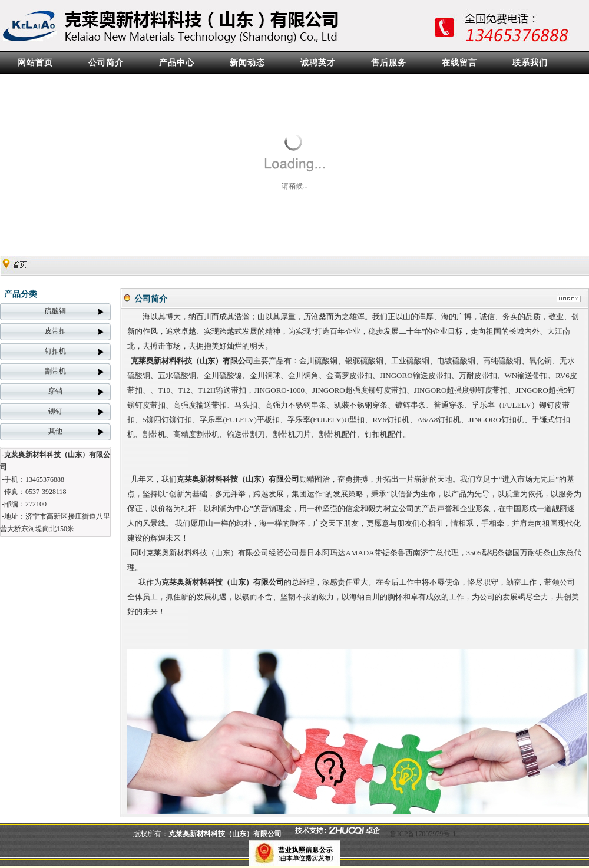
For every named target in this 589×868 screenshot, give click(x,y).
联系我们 (530, 63)
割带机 (55, 371)
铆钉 (55, 411)
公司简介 (106, 63)
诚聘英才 (318, 63)
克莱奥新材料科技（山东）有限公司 (192, 361)
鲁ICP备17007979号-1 (423, 834)
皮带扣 (55, 331)
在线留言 (459, 63)
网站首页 (35, 63)
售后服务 (389, 63)
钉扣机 (55, 351)
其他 (55, 431)
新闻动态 (247, 63)
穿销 (55, 391)
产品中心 (177, 63)
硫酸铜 (55, 311)
